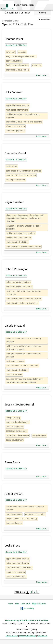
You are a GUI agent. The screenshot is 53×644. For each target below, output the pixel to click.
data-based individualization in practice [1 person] (24, 171)
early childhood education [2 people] (18, 422)
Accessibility (29, 608)
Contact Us (42, 636)
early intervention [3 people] (14, 61)
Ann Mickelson (14, 494)
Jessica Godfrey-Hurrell (19, 405)
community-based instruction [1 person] (19, 568)
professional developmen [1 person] (17, 435)
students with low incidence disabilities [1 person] (23, 247)
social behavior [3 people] (39, 435)
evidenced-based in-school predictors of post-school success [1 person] (24, 348)
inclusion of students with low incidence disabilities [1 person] (24, 227)
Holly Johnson (13, 92)
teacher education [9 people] (14, 523)
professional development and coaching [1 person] (24, 122)
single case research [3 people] (15, 126)
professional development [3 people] (18, 70)
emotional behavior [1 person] (15, 427)
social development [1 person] (15, 440)
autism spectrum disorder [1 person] (18, 563)
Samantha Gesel (15, 153)
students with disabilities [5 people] (17, 242)
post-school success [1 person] (15, 361)
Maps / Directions (39, 604)
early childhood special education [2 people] (21, 56)
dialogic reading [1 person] (13, 418)
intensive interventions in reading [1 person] (21, 175)
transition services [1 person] (14, 374)
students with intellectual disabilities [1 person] (22, 303)
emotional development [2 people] (17, 431)
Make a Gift (25, 604)
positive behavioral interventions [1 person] (21, 233)
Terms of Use (12, 636)
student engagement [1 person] (15, 131)
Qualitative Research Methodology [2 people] (22, 519)
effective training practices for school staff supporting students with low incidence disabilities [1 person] (25, 218)
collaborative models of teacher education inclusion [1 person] (25, 508)
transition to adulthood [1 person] (16, 576)
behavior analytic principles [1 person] (18, 282)
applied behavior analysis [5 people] (18, 105)
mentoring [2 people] (37, 65)
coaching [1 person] (22, 52)
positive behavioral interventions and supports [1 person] (23, 116)
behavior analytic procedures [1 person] (19, 287)
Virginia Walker (14, 202)
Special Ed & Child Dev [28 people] (16, 45)
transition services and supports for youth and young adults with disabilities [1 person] (25, 381)
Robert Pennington (16, 269)
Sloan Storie (12, 462)
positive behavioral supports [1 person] (19, 238)
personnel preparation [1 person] (35, 514)
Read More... (42, 75)
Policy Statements (28, 636)
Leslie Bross (12, 546)
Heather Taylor (14, 39)
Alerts (11, 604)
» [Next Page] (38, 592)
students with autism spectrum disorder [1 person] (24, 299)
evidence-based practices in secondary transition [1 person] (24, 340)
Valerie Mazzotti (15, 326)
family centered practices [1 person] (17, 65)
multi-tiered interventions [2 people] (17, 110)
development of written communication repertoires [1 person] (23, 293)
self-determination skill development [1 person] (22, 366)
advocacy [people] (10, 52)
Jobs (17, 604)
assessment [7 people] (12, 166)
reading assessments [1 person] (16, 180)
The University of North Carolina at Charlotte (27, 620)
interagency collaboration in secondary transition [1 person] (23, 355)
